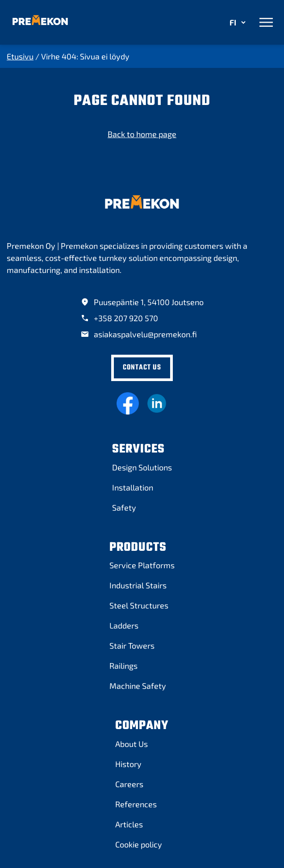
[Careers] (129, 784)
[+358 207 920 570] (119, 318)
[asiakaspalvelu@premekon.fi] (139, 334)
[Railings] (123, 666)
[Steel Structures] (139, 605)
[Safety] (124, 507)
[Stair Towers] (132, 646)
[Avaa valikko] (266, 22)
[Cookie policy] (139, 844)
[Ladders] (124, 625)
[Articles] (129, 824)
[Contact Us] (142, 368)
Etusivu (20, 56)
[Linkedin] (157, 403)
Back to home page (142, 134)
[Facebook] (128, 403)
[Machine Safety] (138, 686)
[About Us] (132, 744)
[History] (128, 764)
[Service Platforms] (142, 565)
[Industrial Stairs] (138, 585)
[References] (136, 804)
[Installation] (133, 487)
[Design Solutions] (142, 467)
